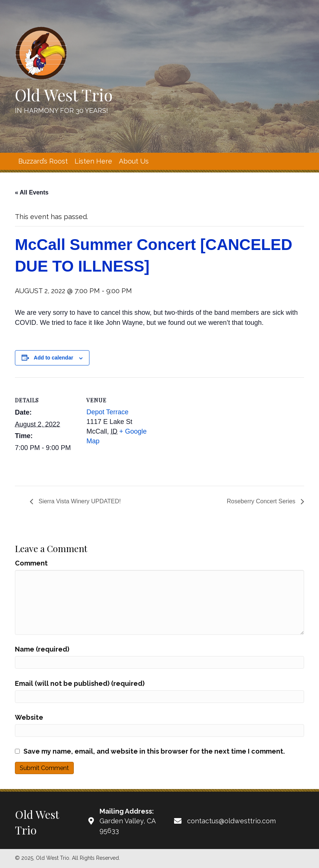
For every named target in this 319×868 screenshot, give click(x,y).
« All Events (32, 192)
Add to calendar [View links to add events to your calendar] (54, 358)
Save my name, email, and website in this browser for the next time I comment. (154, 751)
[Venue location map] (197, 429)
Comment (31, 563)
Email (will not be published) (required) (80, 683)
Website (29, 717)
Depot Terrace (108, 412)
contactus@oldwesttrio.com (231, 821)
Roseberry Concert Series (262, 501)
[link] (43, 161)
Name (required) (42, 649)
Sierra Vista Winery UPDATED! (79, 501)
